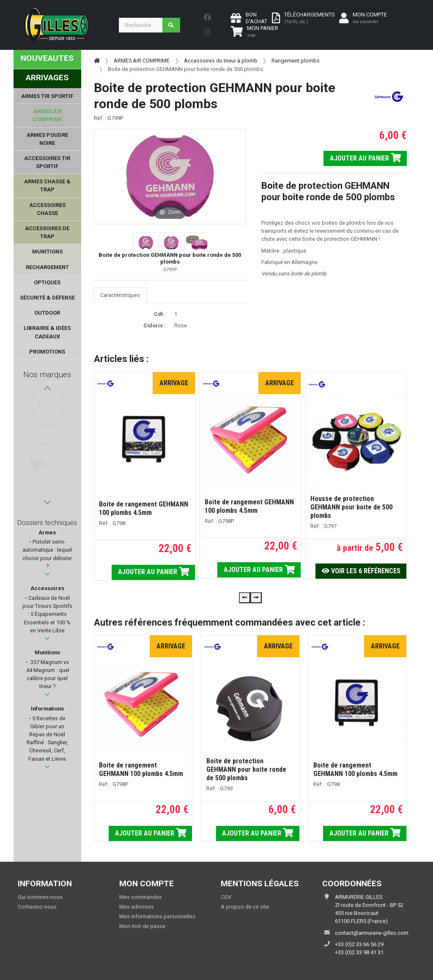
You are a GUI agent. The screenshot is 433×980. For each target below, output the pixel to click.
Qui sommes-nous (40, 897)
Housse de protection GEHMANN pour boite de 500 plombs (351, 507)
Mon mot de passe (142, 926)
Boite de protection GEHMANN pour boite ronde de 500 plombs (246, 769)
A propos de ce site (245, 907)
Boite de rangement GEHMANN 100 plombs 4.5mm (144, 508)
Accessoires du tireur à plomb (221, 61)
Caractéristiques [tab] (120, 295)
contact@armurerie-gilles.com (372, 933)
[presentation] (245, 598)
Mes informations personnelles (157, 916)
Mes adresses (137, 907)
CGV (226, 897)
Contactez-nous (37, 907)
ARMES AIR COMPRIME (142, 61)
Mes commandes (141, 897)
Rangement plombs (296, 61)
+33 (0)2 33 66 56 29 (359, 944)
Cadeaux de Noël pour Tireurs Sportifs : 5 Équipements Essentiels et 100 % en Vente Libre (47, 614)
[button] (47, 574)
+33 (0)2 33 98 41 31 (359, 952)
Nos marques (47, 374)
